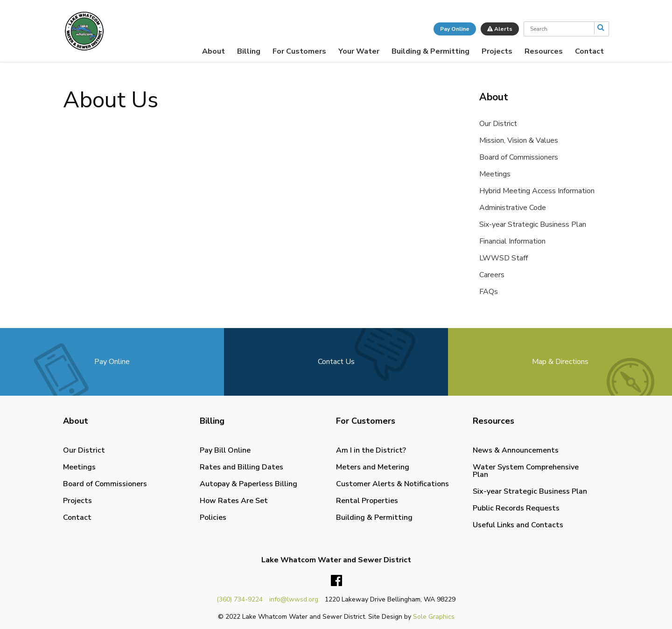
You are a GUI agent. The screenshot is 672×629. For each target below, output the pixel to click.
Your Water (359, 51)
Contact (589, 51)
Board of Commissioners (519, 157)
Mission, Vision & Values (519, 140)
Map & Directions (560, 362)
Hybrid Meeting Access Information (537, 191)
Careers (492, 275)
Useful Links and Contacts (518, 525)
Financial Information (512, 241)
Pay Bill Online (225, 450)
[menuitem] (213, 51)
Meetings (495, 174)
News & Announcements (516, 450)
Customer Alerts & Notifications (392, 484)
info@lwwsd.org (294, 599)
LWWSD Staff (504, 258)
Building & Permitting (430, 51)
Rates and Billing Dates (241, 467)
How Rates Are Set (234, 501)
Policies (213, 517)
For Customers (299, 51)
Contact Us (336, 362)
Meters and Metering (373, 467)
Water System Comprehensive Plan (526, 471)
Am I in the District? (371, 450)
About (213, 51)
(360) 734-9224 (240, 599)
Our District (498, 124)
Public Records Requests (516, 508)
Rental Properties (367, 501)
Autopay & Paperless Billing (248, 484)
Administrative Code (513, 208)
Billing (249, 51)
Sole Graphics (434, 617)
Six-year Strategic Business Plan (533, 224)
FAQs (489, 292)
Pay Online (455, 29)
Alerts (500, 29)
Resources (544, 51)
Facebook (336, 581)
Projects (497, 51)
